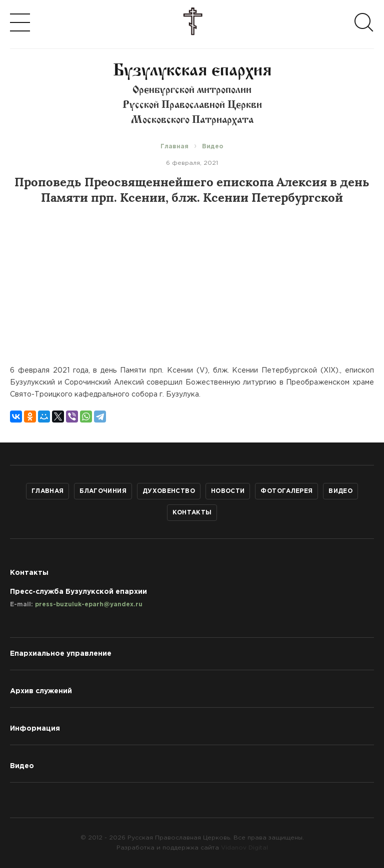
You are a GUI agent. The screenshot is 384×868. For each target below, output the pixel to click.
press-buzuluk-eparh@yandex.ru (89, 605)
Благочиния (103, 491)
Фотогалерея (286, 491)
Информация (35, 729)
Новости (228, 491)
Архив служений (41, 691)
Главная (48, 491)
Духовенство (169, 491)
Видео (340, 491)
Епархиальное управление (61, 654)
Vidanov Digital (244, 848)
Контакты (192, 513)
